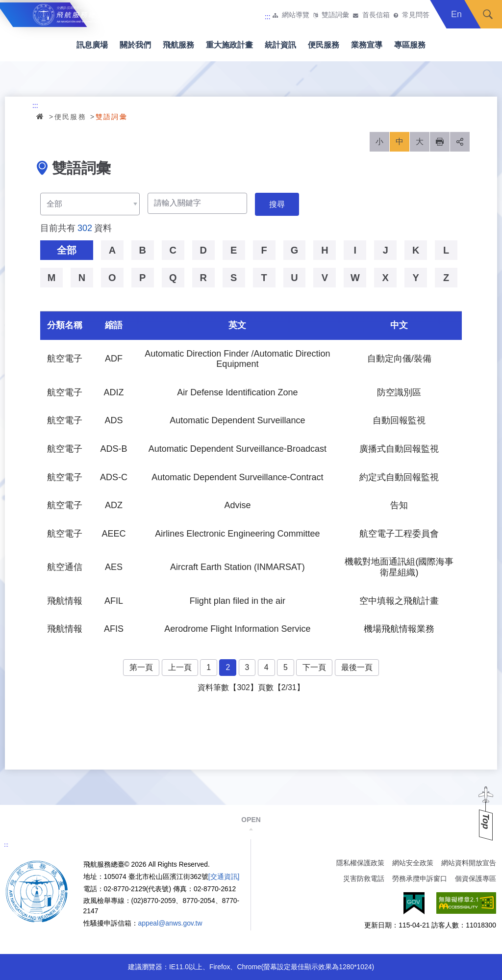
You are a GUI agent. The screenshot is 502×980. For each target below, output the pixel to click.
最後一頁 (357, 667)
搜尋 (488, 14)
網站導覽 (296, 15)
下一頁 (314, 667)
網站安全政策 (413, 863)
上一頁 (180, 667)
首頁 (41, 116)
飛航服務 (178, 45)
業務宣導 (367, 45)
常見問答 (416, 15)
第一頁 (141, 667)
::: (268, 17)
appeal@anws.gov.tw (170, 923)
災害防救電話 (364, 878)
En (456, 14)
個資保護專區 (476, 878)
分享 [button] (460, 142)
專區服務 (410, 45)
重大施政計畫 (229, 45)
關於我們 (135, 45)
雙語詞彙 (335, 15)
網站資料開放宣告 (469, 863)
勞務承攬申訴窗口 (420, 878)
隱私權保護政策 (360, 863)
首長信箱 (376, 15)
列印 (440, 142)
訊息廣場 (92, 45)
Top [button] (486, 821)
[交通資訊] (224, 877)
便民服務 (324, 45)
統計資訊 (280, 45)
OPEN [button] (251, 820)
